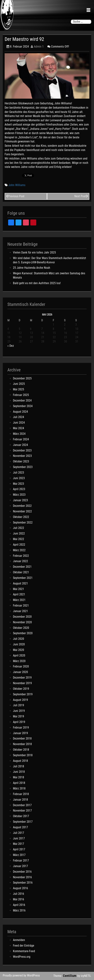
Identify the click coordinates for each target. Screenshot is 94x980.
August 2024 (20, 412)
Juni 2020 (19, 644)
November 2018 (22, 744)
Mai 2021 (19, 589)
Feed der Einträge (24, 946)
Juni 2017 (19, 838)
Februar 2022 (21, 556)
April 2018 (19, 783)
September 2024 (23, 406)
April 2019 (19, 722)
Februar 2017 (21, 860)
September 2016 (23, 883)
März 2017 (19, 855)
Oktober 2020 (21, 628)
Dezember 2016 (22, 872)
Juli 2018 (19, 766)
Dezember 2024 (22, 400)
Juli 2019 (19, 705)
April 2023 (19, 489)
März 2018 (19, 788)
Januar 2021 (20, 611)
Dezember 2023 (22, 450)
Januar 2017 (20, 866)
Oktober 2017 (21, 816)
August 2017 (20, 827)
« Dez (11, 346)
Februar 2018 (21, 794)
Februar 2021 (21, 606)
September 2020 (23, 633)
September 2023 (23, 467)
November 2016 (22, 877)
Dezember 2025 (22, 378)
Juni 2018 (19, 772)
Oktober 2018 (21, 750)
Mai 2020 (19, 650)
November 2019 (22, 683)
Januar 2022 (20, 561)
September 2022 (23, 522)
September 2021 (23, 578)
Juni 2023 (19, 478)
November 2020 (22, 622)
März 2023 (19, 495)
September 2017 (23, 822)
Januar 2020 (20, 672)
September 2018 (23, 755)
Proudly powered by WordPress (21, 975)
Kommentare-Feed (24, 951)
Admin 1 (37, 47)
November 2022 (22, 511)
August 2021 (20, 583)
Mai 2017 (19, 844)
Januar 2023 (20, 500)
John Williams (17, 185)
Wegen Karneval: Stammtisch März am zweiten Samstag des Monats (49, 275)
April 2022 (19, 545)
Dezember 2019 (22, 678)
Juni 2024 (19, 423)
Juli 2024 (19, 417)
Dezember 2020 (22, 617)
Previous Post (15, 196)
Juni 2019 (19, 711)
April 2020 (19, 655)
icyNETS (86, 976)
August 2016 (20, 888)
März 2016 (19, 910)
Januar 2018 (20, 800)
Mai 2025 (19, 389)
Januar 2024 (20, 445)
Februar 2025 (21, 395)
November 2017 (22, 811)
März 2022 (19, 550)
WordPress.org (22, 957)
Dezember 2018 (22, 738)
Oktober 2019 (21, 689)
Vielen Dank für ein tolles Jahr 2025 (34, 252)
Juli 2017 (19, 833)
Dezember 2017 (22, 805)
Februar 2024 (21, 439)
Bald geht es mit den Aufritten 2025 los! (37, 283)
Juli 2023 (19, 473)
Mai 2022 (19, 539)
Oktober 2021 (21, 572)
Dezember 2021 (22, 567)
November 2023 (22, 456)
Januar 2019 (20, 733)
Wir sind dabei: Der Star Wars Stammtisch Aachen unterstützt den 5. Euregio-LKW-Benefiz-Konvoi (49, 260)
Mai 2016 (19, 899)
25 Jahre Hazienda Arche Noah (32, 268)
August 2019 (20, 700)
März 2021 (19, 600)
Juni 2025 (19, 384)
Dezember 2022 (22, 506)
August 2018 (20, 761)
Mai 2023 (19, 484)
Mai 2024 (19, 428)
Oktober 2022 (21, 517)
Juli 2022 (19, 528)
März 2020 (19, 661)
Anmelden (19, 940)
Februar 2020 (21, 666)
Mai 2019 (19, 716)
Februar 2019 (21, 728)
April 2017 (19, 849)
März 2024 (19, 434)
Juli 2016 (19, 894)
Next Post (81, 196)
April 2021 (19, 594)
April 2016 (19, 905)
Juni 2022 (19, 533)
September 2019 (23, 694)
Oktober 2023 (21, 461)
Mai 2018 (19, 777)
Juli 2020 (19, 639)
